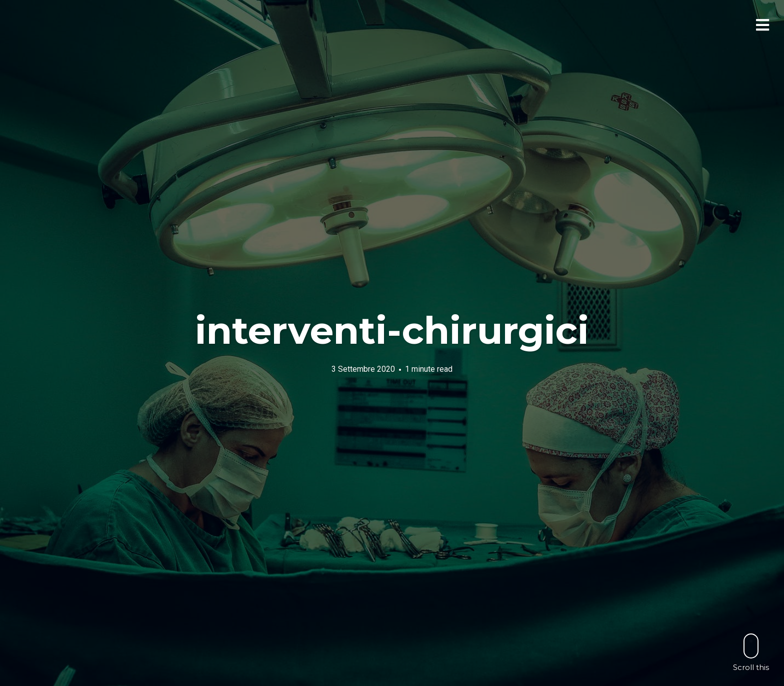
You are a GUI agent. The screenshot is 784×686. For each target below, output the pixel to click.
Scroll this (751, 652)
